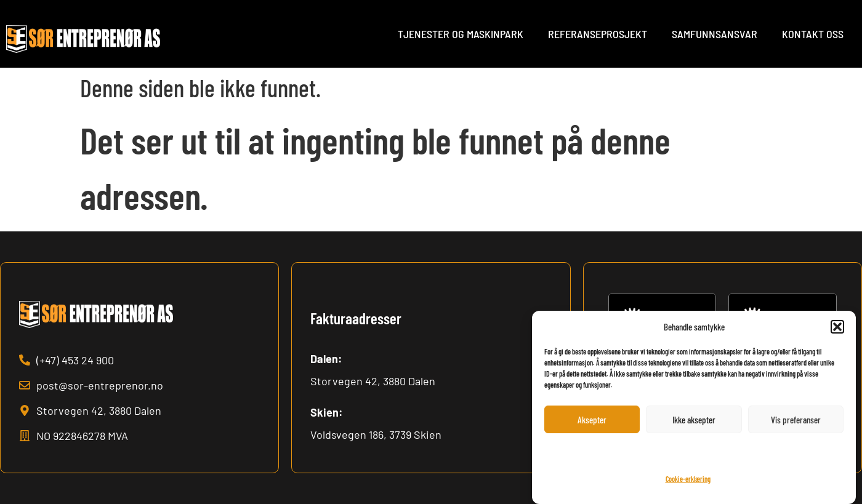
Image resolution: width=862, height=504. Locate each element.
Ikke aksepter (694, 420)
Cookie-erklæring (688, 479)
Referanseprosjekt (598, 34)
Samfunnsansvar (715, 34)
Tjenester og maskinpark (461, 34)
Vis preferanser (796, 420)
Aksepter (592, 420)
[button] (837, 327)
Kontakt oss (813, 34)
